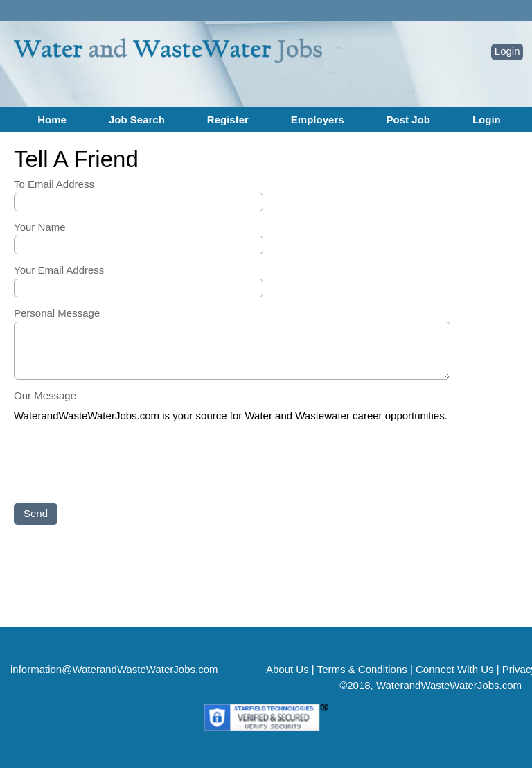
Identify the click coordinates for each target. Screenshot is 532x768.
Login (507, 51)
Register (228, 120)
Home (52, 120)
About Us (287, 669)
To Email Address (54, 184)
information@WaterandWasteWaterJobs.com (114, 669)
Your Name (40, 227)
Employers (318, 120)
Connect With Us (455, 669)
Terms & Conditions (362, 669)
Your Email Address (59, 270)
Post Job (408, 120)
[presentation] (119, 464)
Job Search (137, 120)
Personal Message (57, 313)
